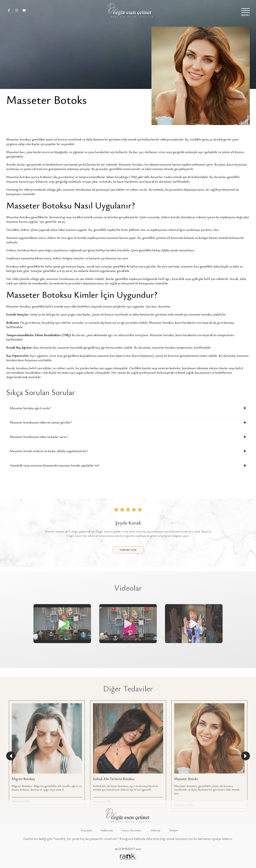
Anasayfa (86, 830)
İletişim (174, 830)
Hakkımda (107, 830)
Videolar (155, 830)
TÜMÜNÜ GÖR (128, 592)
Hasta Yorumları (132, 830)
